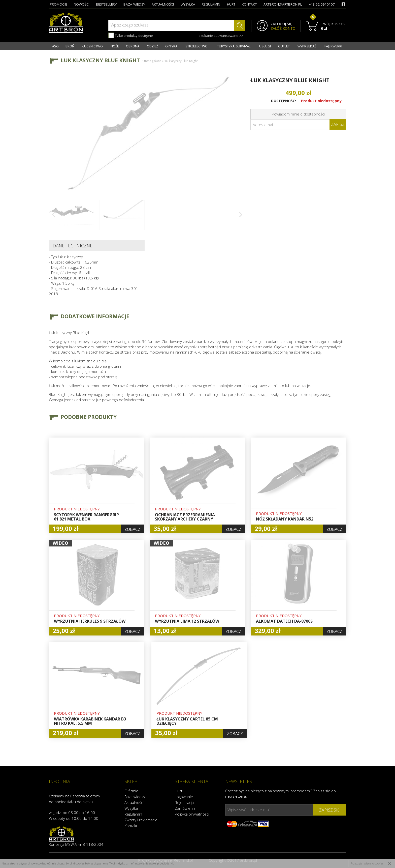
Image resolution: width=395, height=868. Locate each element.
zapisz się (329, 810)
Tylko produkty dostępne (131, 35)
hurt (231, 4)
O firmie (131, 791)
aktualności (163, 4)
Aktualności (134, 802)
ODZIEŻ (152, 46)
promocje (58, 4)
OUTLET (284, 46)
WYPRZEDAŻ (307, 46)
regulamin (211, 4)
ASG (55, 46)
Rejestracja (184, 802)
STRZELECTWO (196, 46)
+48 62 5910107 (322, 4)
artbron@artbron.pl (283, 4)
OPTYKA (171, 46)
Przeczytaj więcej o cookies (367, 863)
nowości (82, 4)
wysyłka (188, 4)
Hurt (179, 791)
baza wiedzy (134, 4)
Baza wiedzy (135, 797)
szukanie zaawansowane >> (221, 36)
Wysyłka (131, 808)
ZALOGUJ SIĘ (281, 24)
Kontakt (131, 826)
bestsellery (106, 4)
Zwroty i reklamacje (141, 820)
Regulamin (133, 814)
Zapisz (338, 124)
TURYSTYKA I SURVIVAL (234, 46)
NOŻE (115, 46)
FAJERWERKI (333, 46)
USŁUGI (265, 46)
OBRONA (133, 46)
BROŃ (70, 46)
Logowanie (184, 797)
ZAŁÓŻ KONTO (283, 28)
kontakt (249, 4)
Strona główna (152, 61)
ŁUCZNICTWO (93, 46)
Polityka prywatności (192, 814)
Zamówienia (185, 808)
